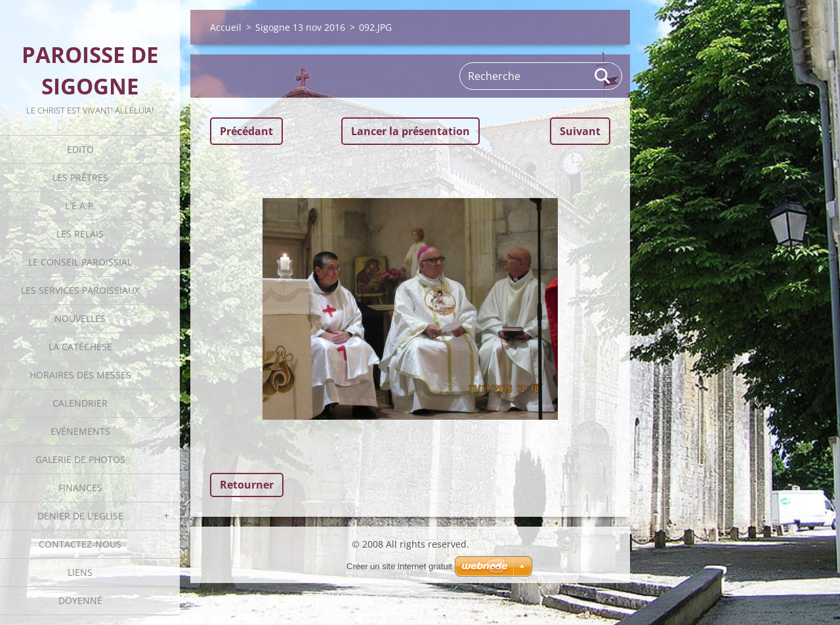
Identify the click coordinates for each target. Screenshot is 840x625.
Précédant (246, 131)
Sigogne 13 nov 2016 (300, 27)
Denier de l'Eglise (80, 516)
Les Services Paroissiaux (80, 290)
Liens (80, 572)
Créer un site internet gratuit (399, 566)
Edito (80, 149)
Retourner (247, 485)
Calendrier (80, 403)
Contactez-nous (80, 544)
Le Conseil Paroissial (80, 262)
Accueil (226, 27)
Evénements (80, 431)
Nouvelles (80, 318)
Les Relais (80, 234)
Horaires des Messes (80, 375)
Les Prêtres (80, 177)
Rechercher (603, 76)
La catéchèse (80, 347)
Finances (80, 488)
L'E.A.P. (80, 206)
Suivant (580, 131)
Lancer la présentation (410, 131)
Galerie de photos (80, 459)
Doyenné (80, 600)
